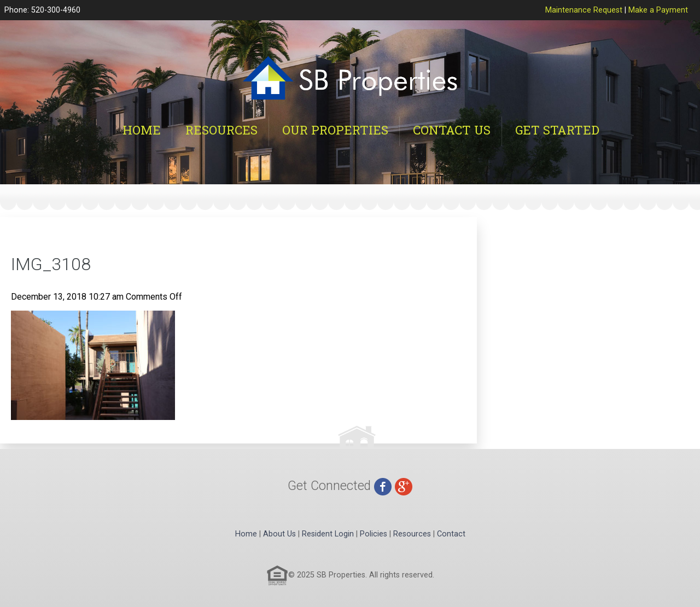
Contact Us (452, 130)
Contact (451, 534)
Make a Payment (658, 10)
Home (142, 130)
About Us (279, 534)
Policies (374, 534)
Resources (221, 130)
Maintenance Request (584, 10)
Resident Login (328, 534)
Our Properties (335, 130)
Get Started (557, 130)
